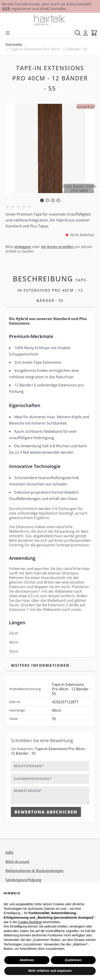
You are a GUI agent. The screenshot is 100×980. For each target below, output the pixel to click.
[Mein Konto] (85, 33)
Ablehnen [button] (27, 960)
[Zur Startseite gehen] (50, 20)
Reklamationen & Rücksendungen (34, 871)
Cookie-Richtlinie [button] (30, 922)
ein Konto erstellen (58, 247)
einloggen (23, 247)
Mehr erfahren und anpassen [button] (50, 971)
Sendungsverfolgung (23, 880)
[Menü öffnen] (8, 33)
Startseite (14, 45)
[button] (19, 207)
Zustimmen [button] (73, 960)
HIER (6, 9)
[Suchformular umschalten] (78, 33)
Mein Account (17, 862)
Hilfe (9, 853)
